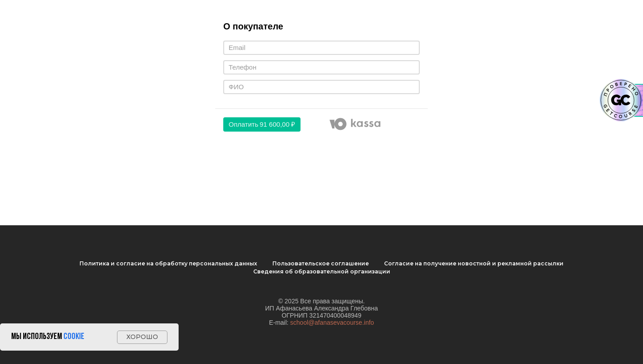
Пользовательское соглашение (321, 263)
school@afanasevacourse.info (332, 323)
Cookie (74, 337)
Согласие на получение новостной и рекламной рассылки (474, 263)
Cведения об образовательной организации (322, 271)
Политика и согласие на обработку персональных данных (168, 263)
